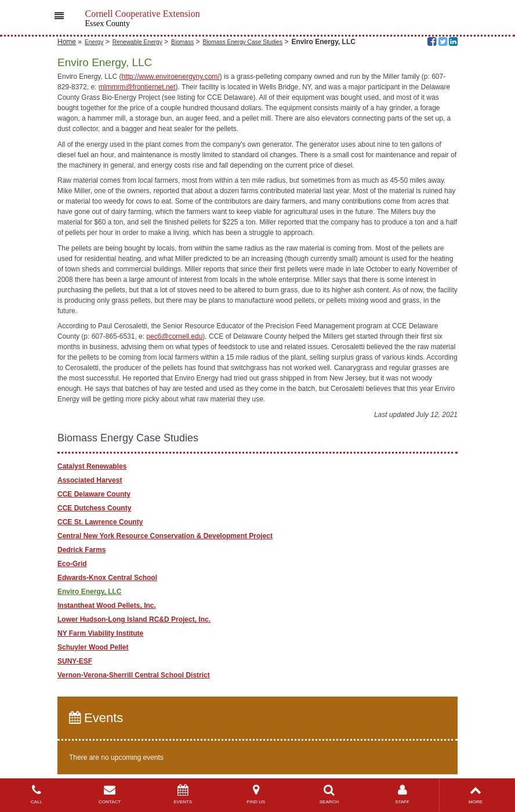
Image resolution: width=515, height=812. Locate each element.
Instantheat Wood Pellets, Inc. (107, 606)
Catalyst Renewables (92, 466)
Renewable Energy (137, 42)
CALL (37, 794)
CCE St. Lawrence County (100, 522)
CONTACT (110, 794)
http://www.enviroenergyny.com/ (171, 77)
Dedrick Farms (81, 550)
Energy (94, 42)
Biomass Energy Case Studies (243, 42)
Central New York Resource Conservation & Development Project (165, 536)
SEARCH (329, 794)
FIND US (256, 794)
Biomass (182, 42)
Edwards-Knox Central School (107, 578)
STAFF (402, 794)
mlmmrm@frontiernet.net (137, 87)
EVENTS (183, 794)
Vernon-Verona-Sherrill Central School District (134, 675)
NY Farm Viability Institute (100, 633)
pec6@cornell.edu (174, 336)
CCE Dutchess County (94, 508)
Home (67, 42)
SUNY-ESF (75, 661)
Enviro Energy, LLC (89, 592)
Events (96, 718)
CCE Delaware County (94, 494)
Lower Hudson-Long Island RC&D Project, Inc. (134, 619)
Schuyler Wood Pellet (93, 647)
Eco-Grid (72, 564)
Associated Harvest (90, 480)
